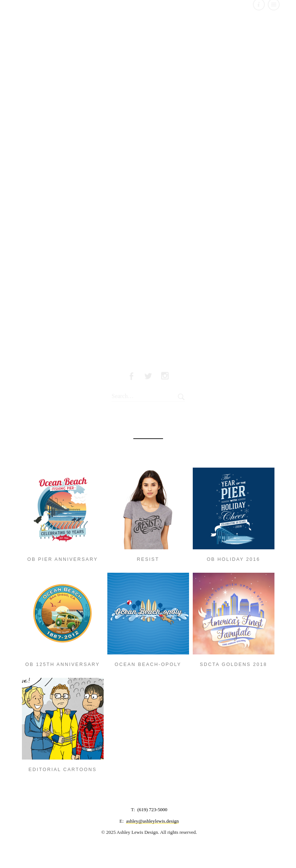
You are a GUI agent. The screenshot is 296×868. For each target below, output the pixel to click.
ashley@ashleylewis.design (152, 821)
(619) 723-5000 (152, 810)
